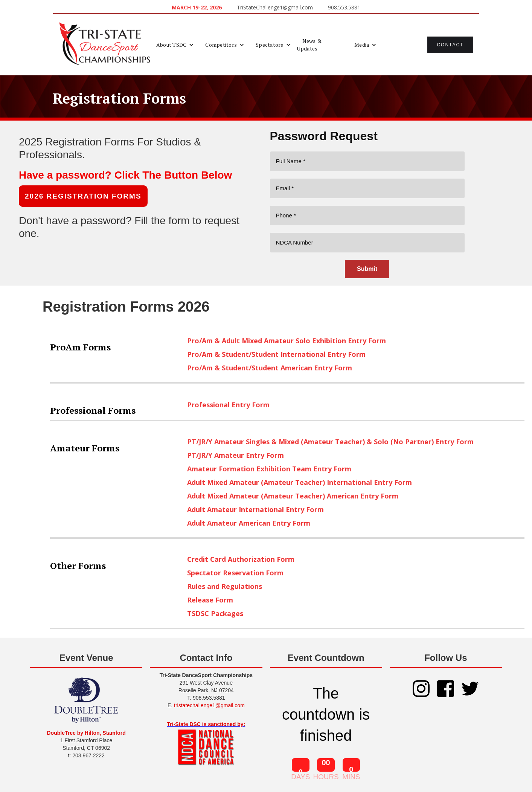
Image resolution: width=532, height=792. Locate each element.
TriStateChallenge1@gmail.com (275, 7)
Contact (450, 45)
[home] (105, 45)
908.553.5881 (344, 7)
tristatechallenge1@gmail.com (209, 705)
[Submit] (367, 269)
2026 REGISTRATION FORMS (83, 196)
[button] (175, 45)
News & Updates (309, 45)
